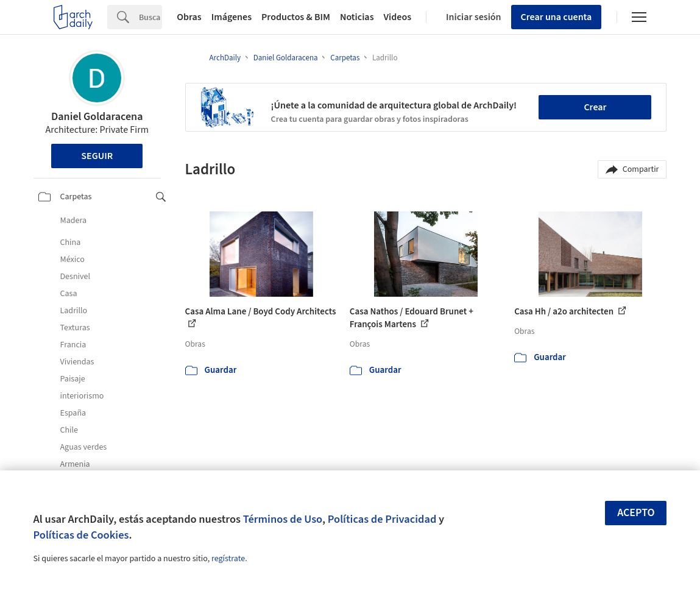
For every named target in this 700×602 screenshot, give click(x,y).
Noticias (357, 17)
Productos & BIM (296, 17)
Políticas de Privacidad (382, 519)
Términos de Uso (283, 519)
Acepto (636, 513)
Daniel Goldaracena (97, 117)
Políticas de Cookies (81, 535)
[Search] (150, 17)
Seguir (97, 156)
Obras (189, 17)
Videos (398, 17)
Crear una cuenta (557, 17)
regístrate (228, 559)
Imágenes (232, 17)
